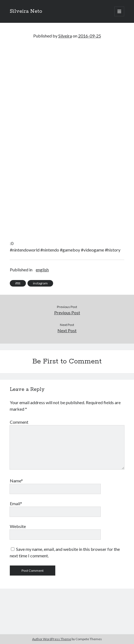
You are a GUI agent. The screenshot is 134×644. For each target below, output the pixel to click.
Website (18, 526)
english (42, 270)
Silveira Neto (26, 11)
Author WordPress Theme (52, 639)
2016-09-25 (90, 36)
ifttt (18, 283)
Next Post (67, 330)
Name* (16, 481)
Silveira (65, 36)
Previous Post (67, 312)
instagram (40, 283)
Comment (19, 422)
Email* (16, 503)
